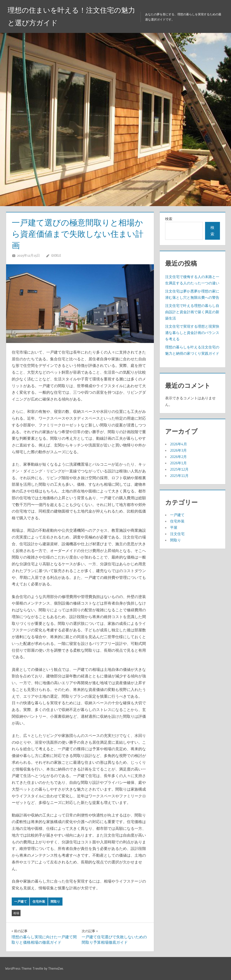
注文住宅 (177, 534)
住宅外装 (39, 902)
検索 (169, 219)
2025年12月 (179, 469)
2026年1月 (178, 463)
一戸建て (21, 902)
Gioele (56, 255)
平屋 (174, 527)
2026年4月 (179, 444)
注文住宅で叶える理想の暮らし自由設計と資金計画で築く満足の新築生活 (192, 312)
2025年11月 (179, 476)
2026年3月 (178, 450)
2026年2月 (178, 457)
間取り (55, 902)
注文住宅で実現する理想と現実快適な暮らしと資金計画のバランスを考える (192, 333)
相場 (16, 913)
